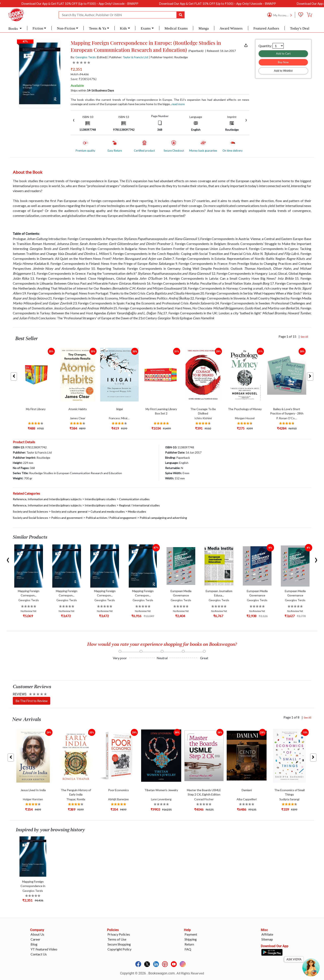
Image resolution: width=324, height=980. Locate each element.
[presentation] (74, 120)
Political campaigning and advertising (163, 518)
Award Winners (231, 28)
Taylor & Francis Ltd (135, 57)
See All (304, 337)
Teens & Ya (98, 28)
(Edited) (102, 57)
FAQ (188, 949)
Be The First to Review (32, 701)
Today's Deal (300, 28)
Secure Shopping (119, 944)
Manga (204, 28)
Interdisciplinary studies (100, 499)
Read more (178, 104)
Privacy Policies (119, 934)
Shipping (191, 939)
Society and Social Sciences (30, 511)
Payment (191, 934)
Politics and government (67, 518)
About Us (37, 934)
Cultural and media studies (108, 511)
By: (83, 57)
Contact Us (39, 954)
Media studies (137, 511)
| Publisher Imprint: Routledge (168, 57)
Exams (146, 28)
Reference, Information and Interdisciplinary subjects (47, 499)
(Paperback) (196, 51)
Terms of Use (117, 939)
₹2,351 (76, 69)
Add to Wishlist (283, 71)
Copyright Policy (119, 949)
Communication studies (134, 499)
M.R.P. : (80, 74)
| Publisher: (128, 57)
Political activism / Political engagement (111, 518)
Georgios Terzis (86, 57)
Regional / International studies (139, 505)
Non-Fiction (66, 28)
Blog (34, 944)
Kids (123, 28)
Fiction (38, 28)
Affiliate (267, 934)
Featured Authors (266, 28)
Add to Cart (283, 53)
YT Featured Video (44, 949)
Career (35, 939)
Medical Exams (176, 28)
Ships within (92, 90)
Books (14, 29)
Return (189, 944)
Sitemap (267, 939)
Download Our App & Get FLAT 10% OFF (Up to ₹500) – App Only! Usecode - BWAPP (98, 4)
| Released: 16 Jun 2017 (220, 51)
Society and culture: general (69, 511)
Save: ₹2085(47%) (84, 79)
